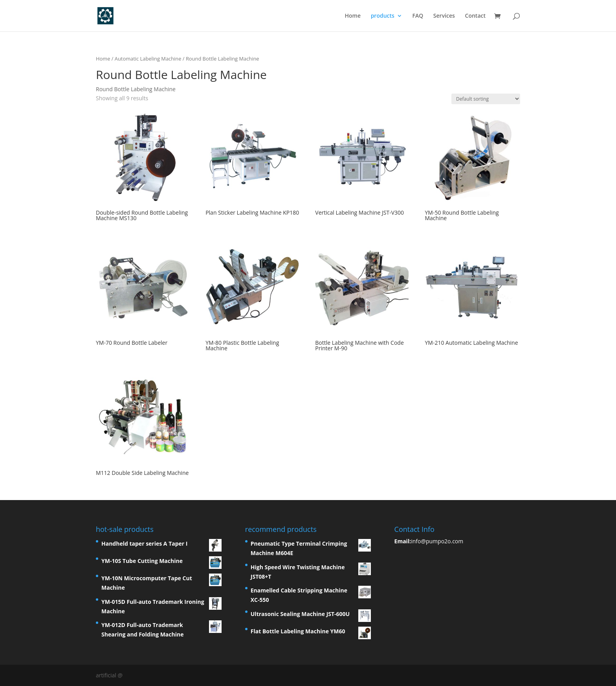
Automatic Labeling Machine (148, 59)
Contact (475, 16)
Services (444, 16)
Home (353, 16)
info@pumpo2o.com (437, 541)
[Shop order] (486, 99)
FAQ (418, 16)
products (383, 16)
